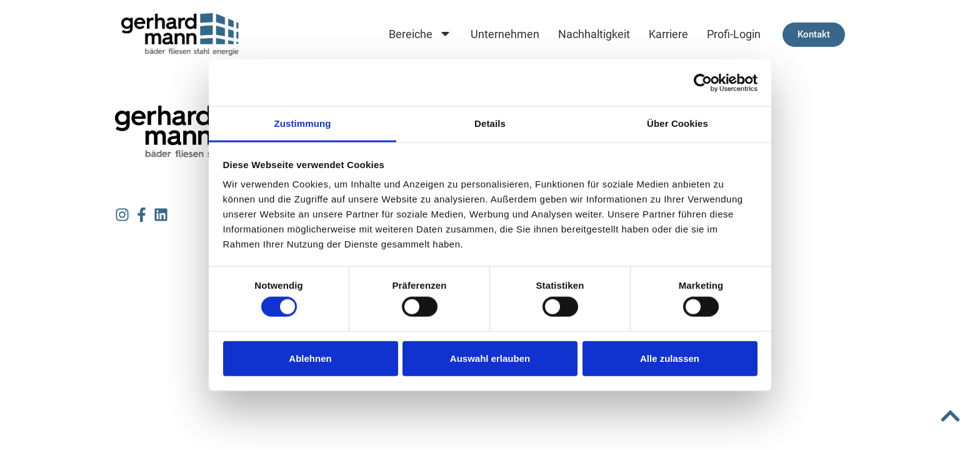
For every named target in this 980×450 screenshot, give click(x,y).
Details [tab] (490, 123)
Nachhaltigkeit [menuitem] (594, 34)
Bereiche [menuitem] (420, 35)
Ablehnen (310, 358)
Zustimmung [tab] (303, 123)
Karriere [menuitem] (668, 34)
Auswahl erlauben (490, 358)
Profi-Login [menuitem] (734, 34)
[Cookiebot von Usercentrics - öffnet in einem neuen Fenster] (703, 82)
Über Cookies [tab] (677, 123)
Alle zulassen (670, 358)
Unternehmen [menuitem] (505, 34)
